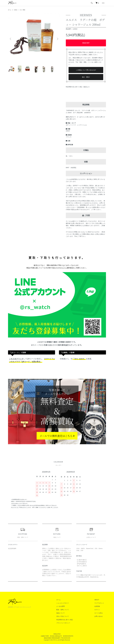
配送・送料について (68, 610)
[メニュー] (103, 3)
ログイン (99, 610)
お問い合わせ (100, 616)
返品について (66, 613)
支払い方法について (68, 616)
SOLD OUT (86, 43)
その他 (16, 10)
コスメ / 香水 (24, 10)
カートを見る (100, 613)
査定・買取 (86, 77)
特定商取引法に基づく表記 (71, 620)
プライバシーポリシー (69, 623)
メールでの (57, 436)
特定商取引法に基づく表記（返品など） (78, 87)
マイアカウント (101, 603)
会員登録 (99, 606)
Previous (11, 39)
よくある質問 (66, 606)
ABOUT (99, 600)
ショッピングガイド (68, 603)
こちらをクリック (16, 359)
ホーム (10, 10)
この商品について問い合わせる (86, 70)
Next (57, 39)
